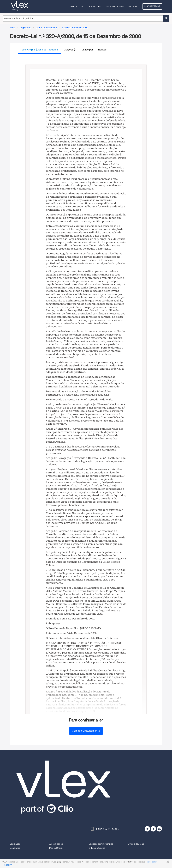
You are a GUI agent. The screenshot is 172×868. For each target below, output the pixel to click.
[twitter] (147, 829)
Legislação (15, 844)
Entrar (133, 6)
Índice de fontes (97, 848)
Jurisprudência (56, 844)
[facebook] (153, 829)
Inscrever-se (152, 6)
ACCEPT (8, 865)
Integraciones (115, 6)
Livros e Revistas (136, 844)
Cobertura (94, 6)
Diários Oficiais (56, 848)
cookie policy (151, 862)
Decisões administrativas (101, 844)
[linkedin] (159, 829)
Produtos (77, 6)
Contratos (15, 848)
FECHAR (167, 862)
